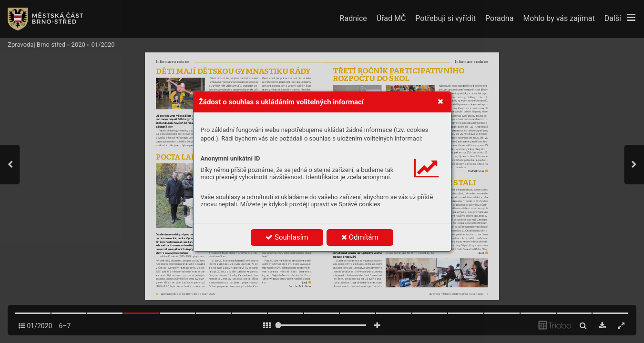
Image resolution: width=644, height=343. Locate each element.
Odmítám (360, 237)
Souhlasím (287, 237)
